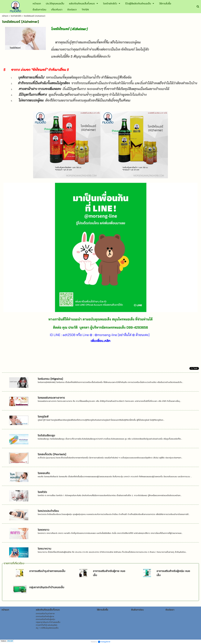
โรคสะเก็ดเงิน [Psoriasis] (52, 454)
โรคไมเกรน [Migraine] (50, 379)
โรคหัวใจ (42, 492)
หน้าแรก (5, 16)
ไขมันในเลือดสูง (46, 435)
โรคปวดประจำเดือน (48, 511)
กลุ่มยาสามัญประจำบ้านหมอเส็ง (47, 587)
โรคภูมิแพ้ (43, 417)
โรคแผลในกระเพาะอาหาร (51, 398)
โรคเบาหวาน (44, 549)
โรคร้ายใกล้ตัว (16, 16)
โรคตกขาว (43, 530)
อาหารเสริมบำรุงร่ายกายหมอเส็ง (47, 571)
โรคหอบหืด (44, 473)
